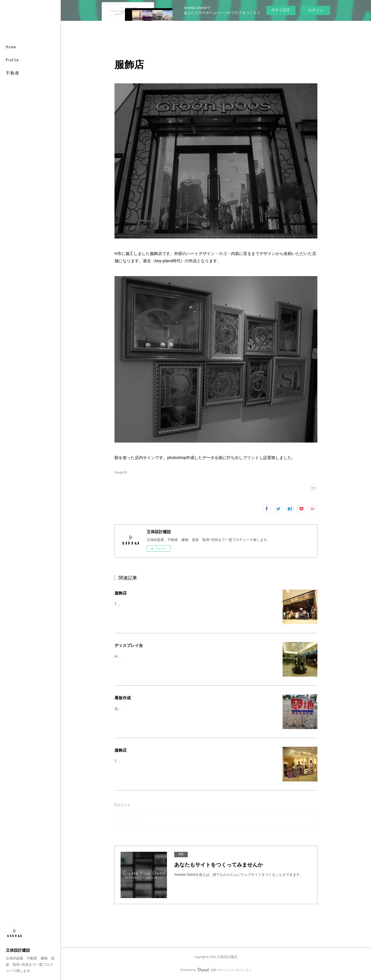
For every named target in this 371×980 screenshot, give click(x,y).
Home (11, 47)
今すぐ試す (281, 10)
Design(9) (121, 472)
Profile (12, 60)
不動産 (13, 73)
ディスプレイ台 (129, 645)
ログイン (316, 10)
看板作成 (123, 698)
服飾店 (121, 593)
